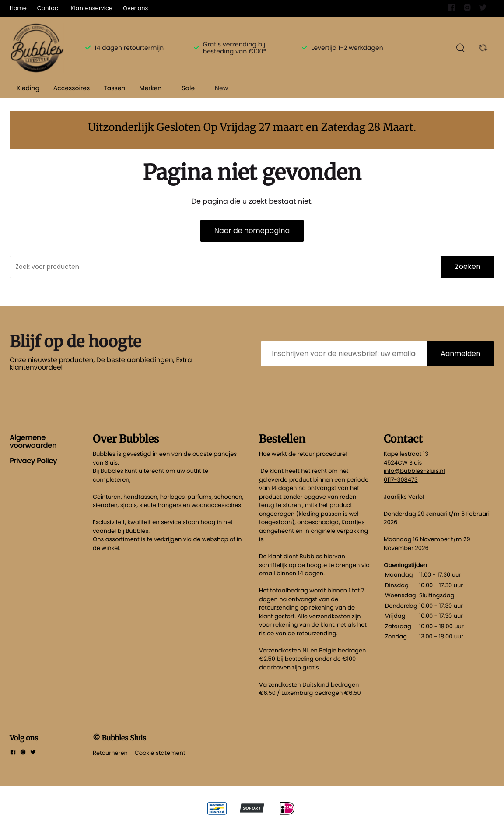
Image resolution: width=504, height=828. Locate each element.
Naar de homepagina (252, 231)
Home (18, 8)
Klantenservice (92, 8)
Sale (188, 88)
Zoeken (468, 266)
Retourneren (110, 753)
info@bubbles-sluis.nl (414, 471)
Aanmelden (460, 354)
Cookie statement (160, 753)
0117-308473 (401, 480)
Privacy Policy (33, 461)
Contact (49, 8)
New (221, 88)
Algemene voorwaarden (33, 442)
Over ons (135, 8)
